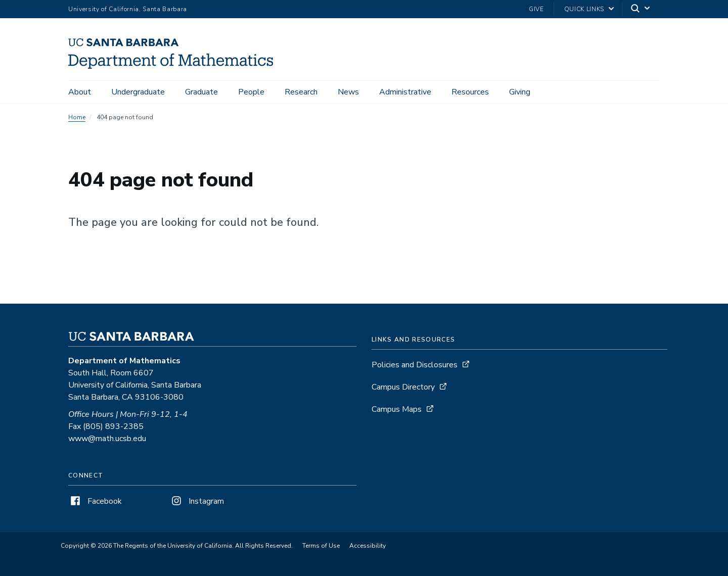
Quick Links (584, 9)
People (251, 92)
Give (536, 9)
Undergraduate (138, 92)
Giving (520, 92)
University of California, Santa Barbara (128, 9)
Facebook (95, 501)
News (348, 92)
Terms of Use (321, 546)
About (80, 92)
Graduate (201, 92)
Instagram (197, 501)
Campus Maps (397, 409)
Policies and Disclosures (415, 365)
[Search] (641, 9)
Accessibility (368, 546)
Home (77, 117)
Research (301, 92)
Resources (470, 92)
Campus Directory (403, 387)
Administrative (405, 92)
